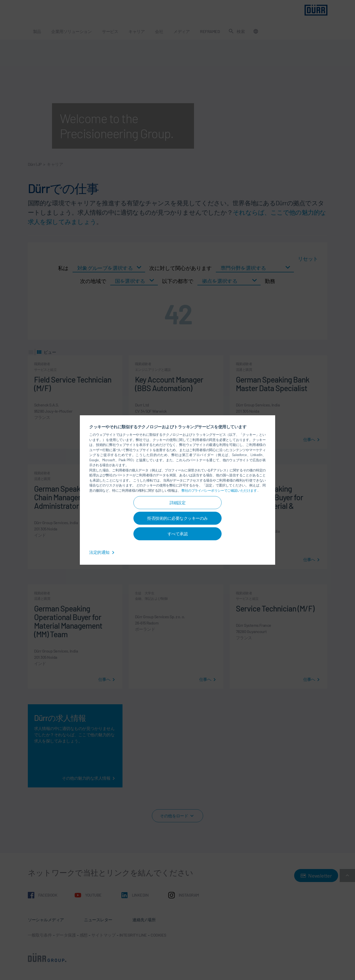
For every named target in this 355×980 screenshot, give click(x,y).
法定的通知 (103, 552)
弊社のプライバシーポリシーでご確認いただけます (220, 490)
